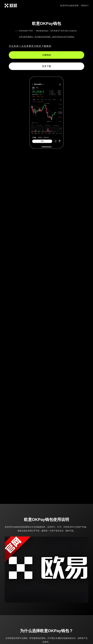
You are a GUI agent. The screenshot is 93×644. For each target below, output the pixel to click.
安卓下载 (46, 66)
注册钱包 (46, 55)
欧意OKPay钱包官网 (69, 6)
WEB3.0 (85, 6)
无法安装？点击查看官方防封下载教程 (30, 46)
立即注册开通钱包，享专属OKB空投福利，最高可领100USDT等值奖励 (46, 37)
